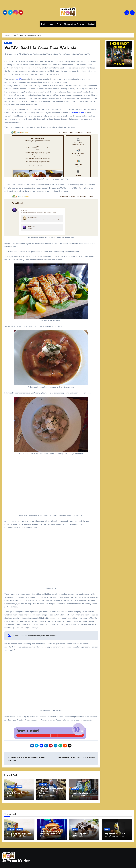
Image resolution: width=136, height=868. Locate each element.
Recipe (19, 787)
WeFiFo (19, 79)
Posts (43, 24)
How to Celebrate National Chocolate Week (76, 757)
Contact (91, 24)
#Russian (67, 54)
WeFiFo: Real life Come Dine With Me (40, 48)
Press (59, 24)
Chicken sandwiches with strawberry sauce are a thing (50, 834)
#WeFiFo (87, 54)
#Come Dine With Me (45, 54)
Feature (8, 43)
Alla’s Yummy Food (76, 113)
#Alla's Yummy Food (29, 54)
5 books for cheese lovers (83, 793)
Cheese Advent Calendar (74, 24)
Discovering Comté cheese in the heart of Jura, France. (51, 791)
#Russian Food (77, 54)
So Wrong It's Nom (16, 861)
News (42, 827)
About (51, 24)
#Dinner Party (58, 54)
